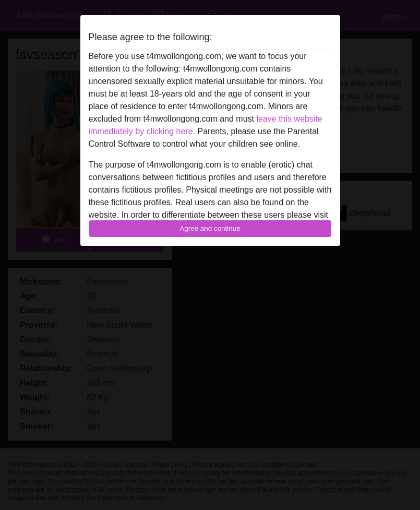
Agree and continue (210, 228)
